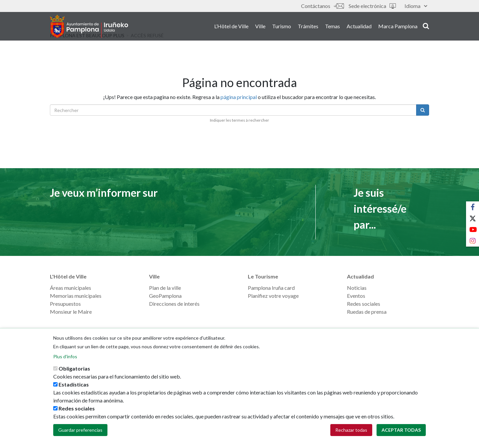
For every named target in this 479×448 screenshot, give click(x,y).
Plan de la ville (165, 288)
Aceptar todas (401, 438)
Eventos (356, 296)
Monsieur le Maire (71, 312)
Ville (260, 26)
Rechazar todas (351, 438)
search (426, 26)
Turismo (282, 26)
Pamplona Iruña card (271, 288)
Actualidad (359, 26)
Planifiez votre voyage (273, 296)
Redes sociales (364, 304)
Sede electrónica (372, 6)
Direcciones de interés (174, 304)
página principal (239, 97)
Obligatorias (74, 376)
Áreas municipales (71, 288)
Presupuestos (65, 304)
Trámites (308, 26)
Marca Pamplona (398, 26)
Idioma (416, 6)
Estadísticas (74, 392)
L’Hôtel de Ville (231, 26)
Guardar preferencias (80, 438)
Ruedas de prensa (367, 312)
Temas (332, 26)
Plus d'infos (65, 364)
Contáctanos (322, 6)
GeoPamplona (165, 296)
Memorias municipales (76, 296)
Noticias (357, 288)
